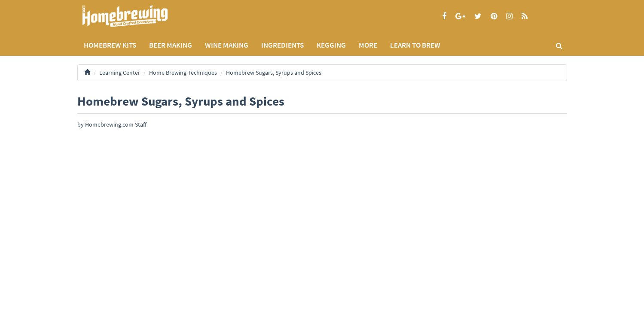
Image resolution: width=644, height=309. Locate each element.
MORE (368, 45)
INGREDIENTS (282, 45)
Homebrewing (137, 16)
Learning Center (120, 73)
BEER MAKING (171, 45)
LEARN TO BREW (415, 45)
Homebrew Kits (110, 45)
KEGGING (331, 45)
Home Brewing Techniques (183, 73)
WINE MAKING (227, 45)
